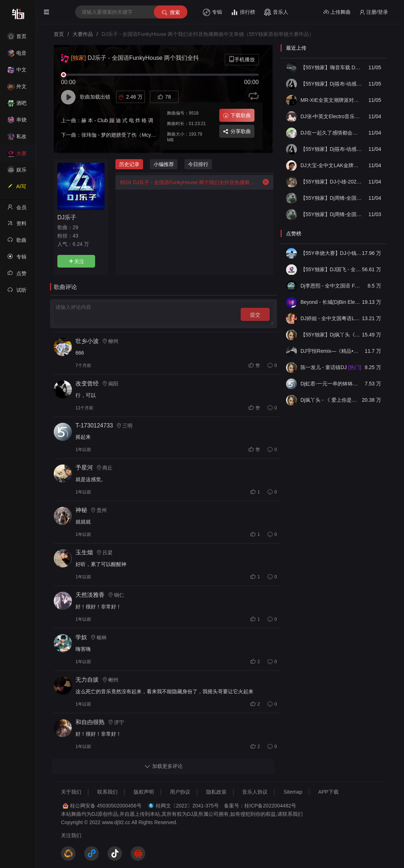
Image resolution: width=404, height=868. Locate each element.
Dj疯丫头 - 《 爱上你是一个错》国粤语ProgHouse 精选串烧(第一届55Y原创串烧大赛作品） (331, 400)
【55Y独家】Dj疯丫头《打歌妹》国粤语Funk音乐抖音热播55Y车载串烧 (331, 335)
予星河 (84, 468)
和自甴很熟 (90, 722)
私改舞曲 (17, 139)
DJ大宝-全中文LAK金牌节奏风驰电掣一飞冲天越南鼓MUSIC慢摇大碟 (331, 165)
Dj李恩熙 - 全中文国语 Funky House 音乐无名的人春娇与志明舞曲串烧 (331, 286)
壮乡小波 (87, 341)
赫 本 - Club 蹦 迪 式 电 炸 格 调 (117, 120)
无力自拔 (87, 680)
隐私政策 (216, 792)
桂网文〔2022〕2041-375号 (187, 806)
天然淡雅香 (90, 595)
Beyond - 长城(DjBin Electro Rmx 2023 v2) (331, 302)
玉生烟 (84, 552)
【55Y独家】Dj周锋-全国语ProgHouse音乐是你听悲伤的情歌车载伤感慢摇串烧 (331, 198)
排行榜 (243, 12)
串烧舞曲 (17, 122)
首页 (17, 36)
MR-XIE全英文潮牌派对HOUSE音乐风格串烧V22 (331, 100)
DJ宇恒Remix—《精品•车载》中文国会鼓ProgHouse (331, 351)
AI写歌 (17, 189)
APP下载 (328, 792)
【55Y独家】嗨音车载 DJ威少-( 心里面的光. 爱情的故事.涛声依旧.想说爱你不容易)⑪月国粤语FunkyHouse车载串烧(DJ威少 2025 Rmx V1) (331, 67)
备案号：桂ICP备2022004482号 (260, 806)
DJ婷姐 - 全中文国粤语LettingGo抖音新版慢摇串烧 (331, 318)
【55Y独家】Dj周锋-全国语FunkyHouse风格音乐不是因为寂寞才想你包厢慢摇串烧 (331, 214)
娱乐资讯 (17, 172)
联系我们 (107, 792)
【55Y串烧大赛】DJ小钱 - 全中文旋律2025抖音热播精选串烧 (331, 253)
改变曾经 (87, 383)
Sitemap (293, 792)
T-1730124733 (94, 425)
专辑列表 (17, 259)
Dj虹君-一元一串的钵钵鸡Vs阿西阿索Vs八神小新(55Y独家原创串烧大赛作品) (331, 384)
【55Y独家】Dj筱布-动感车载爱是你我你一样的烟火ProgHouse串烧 (331, 149)
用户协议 (180, 792)
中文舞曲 (17, 72)
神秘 (81, 510)
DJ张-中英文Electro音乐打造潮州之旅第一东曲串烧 (331, 116)
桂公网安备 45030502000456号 (106, 806)
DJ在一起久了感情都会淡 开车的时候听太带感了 (331, 133)
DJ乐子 (67, 217)
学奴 (81, 637)
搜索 (170, 13)
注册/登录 (374, 12)
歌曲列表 (17, 242)
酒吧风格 (17, 105)
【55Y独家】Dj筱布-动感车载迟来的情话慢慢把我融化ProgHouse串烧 (331, 84)
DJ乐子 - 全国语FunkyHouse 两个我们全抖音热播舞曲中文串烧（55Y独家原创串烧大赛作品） (186, 182)
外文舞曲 (17, 89)
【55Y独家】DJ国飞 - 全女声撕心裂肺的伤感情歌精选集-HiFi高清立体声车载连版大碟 (331, 269)
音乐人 (276, 12)
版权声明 (144, 792)
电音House (17, 55)
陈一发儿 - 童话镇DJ (331, 367)
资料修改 (17, 226)
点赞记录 (17, 276)
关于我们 (71, 792)
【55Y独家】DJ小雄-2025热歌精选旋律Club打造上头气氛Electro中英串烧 (331, 182)
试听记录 (17, 292)
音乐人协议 (255, 792)
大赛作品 (17, 156)
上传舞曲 (337, 12)
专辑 (213, 12)
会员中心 (17, 210)
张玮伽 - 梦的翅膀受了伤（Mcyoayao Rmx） (132, 135)
